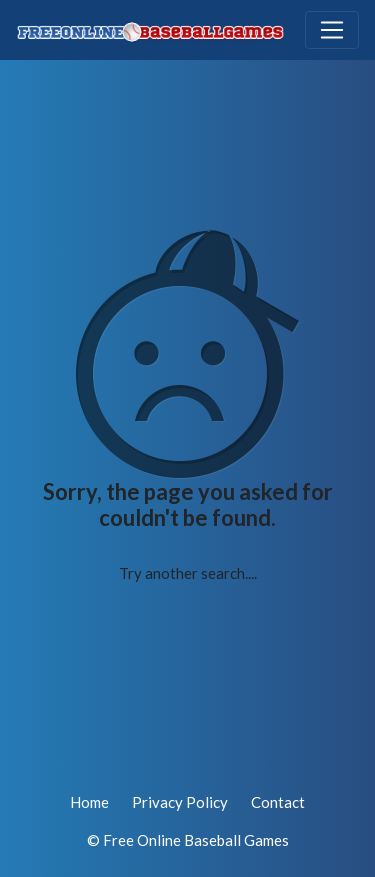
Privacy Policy (180, 802)
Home (89, 802)
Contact (278, 802)
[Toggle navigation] (332, 30)
